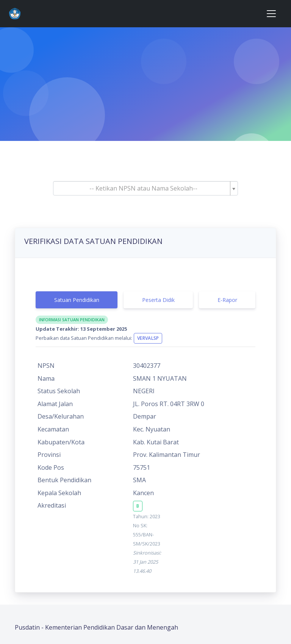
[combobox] (145, 188)
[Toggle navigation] (271, 14)
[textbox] (143, 188)
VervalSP (148, 338)
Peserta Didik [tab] (158, 300)
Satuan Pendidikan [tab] (77, 300)
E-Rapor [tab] (227, 300)
